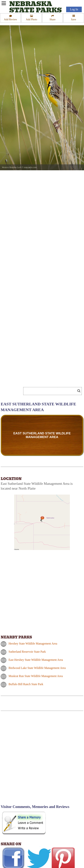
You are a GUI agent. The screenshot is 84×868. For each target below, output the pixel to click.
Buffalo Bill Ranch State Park (26, 684)
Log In (74, 9)
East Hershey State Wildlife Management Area (36, 660)
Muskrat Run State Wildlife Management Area (36, 676)
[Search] (51, 391)
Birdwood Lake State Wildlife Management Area (37, 668)
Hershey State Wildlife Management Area (33, 644)
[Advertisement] (42, 760)
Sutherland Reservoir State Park (27, 652)
